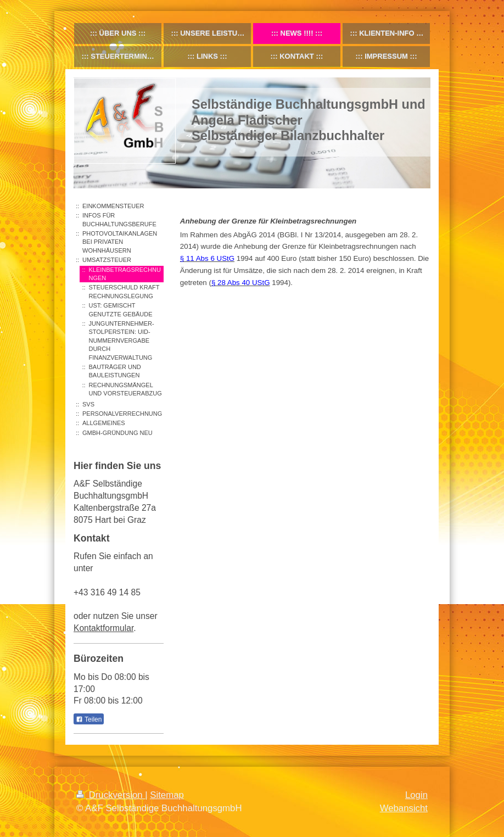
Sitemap (167, 795)
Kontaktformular (103, 628)
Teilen (89, 719)
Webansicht (404, 808)
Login (416, 795)
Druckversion (111, 795)
